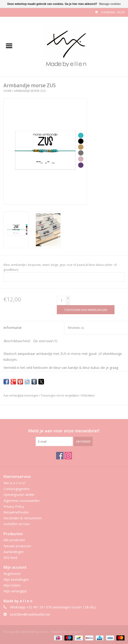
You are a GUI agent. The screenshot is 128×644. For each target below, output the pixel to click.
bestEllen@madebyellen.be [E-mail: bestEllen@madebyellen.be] (30, 614)
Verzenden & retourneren (23, 518)
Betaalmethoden (16, 512)
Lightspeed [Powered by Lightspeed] (75, 632)
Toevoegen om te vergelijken (60, 395)
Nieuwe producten (17, 546)
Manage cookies (110, 4)
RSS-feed (10, 558)
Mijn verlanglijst (15, 591)
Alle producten (14, 540)
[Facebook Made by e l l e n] (60, 456)
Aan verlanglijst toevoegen (21, 395)
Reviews (76, 328)
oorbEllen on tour (17, 524)
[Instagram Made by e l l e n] (68, 456)
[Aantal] (61, 300)
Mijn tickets (12, 585)
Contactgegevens (17, 489)
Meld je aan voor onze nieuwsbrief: (64, 431)
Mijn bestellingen (16, 579)
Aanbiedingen (14, 552)
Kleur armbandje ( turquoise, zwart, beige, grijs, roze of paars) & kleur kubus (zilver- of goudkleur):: (60, 267)
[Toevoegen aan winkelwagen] (86, 310)
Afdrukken (88, 395)
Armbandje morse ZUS (30, 91)
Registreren (12, 574)
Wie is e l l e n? (14, 483)
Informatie (12, 328)
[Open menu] (9, 46)
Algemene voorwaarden (22, 501)
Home (8, 91)
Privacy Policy (14, 506)
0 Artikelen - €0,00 (110, 12)
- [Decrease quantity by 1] (68, 302)
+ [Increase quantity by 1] (68, 298)
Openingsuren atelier (19, 495)
